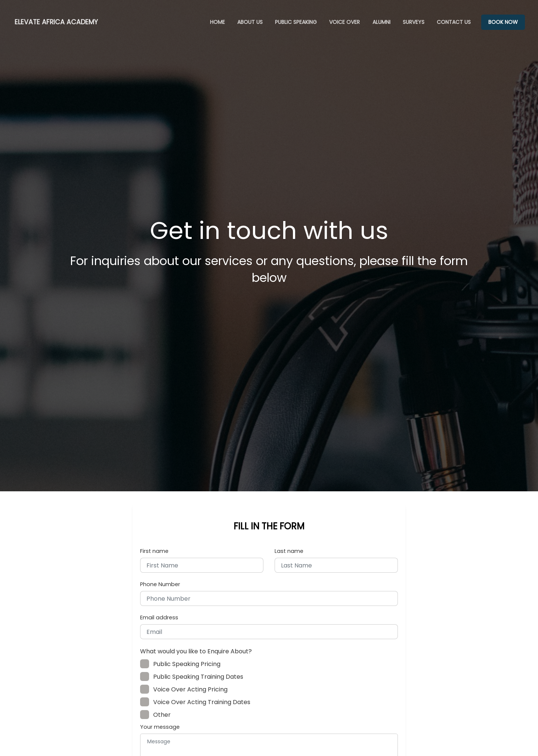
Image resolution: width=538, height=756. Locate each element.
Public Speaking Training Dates (194, 677)
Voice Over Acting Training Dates (198, 702)
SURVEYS (414, 22)
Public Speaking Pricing (183, 664)
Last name (289, 551)
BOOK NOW (503, 22)
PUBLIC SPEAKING (296, 22)
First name (154, 551)
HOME (217, 22)
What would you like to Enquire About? (196, 651)
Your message (160, 727)
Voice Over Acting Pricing (187, 689)
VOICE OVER (344, 22)
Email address (159, 617)
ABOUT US (250, 22)
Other (158, 715)
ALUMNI (381, 22)
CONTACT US (454, 22)
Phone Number (160, 584)
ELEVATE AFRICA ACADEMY (56, 22)
